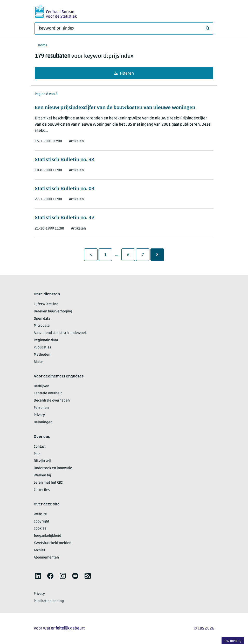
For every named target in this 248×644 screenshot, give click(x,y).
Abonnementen (46, 558)
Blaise (39, 362)
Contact (40, 447)
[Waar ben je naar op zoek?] (124, 28)
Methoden (42, 355)
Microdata (42, 326)
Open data (42, 319)
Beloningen (43, 422)
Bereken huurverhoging (53, 312)
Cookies (40, 529)
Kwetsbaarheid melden (53, 543)
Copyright (42, 522)
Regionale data (46, 340)
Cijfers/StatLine (46, 304)
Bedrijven (42, 386)
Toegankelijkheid (47, 536)
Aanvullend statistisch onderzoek (60, 333)
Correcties (42, 490)
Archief (39, 550)
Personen (41, 408)
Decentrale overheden (52, 401)
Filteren (124, 73)
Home (43, 45)
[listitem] (38, 576)
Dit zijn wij (42, 461)
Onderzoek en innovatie (53, 468)
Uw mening (233, 641)
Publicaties (42, 348)
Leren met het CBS (48, 483)
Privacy (39, 415)
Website (40, 514)
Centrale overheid (48, 393)
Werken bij (42, 475)
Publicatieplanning (49, 601)
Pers (37, 454)
